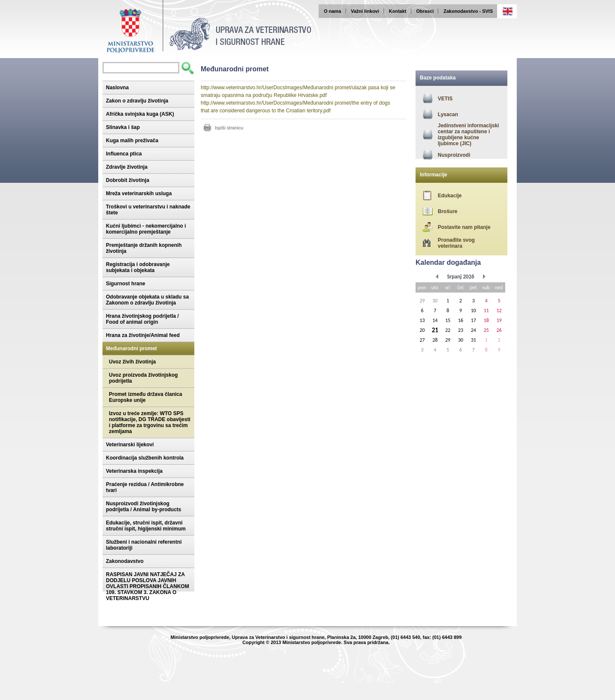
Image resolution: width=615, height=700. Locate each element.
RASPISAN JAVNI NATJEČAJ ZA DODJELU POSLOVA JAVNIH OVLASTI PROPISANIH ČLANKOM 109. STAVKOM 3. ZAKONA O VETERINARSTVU (148, 586)
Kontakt (398, 11)
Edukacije (450, 196)
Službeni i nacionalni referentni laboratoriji (144, 545)
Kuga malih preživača (132, 141)
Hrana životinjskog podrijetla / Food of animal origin (142, 319)
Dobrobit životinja (127, 180)
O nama (332, 11)
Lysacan (448, 114)
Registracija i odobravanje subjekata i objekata (138, 267)
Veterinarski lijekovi (130, 445)
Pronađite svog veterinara (456, 243)
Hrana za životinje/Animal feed (143, 335)
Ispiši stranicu (229, 128)
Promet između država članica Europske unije (145, 397)
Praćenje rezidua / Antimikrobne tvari (145, 487)
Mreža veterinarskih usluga (139, 193)
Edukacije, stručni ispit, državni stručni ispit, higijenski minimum (146, 526)
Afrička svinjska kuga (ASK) (140, 114)
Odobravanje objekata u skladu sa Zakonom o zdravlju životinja (147, 300)
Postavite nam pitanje (464, 227)
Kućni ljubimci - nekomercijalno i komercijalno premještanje (146, 229)
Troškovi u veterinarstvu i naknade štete (148, 210)
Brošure (448, 211)
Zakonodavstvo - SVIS (468, 11)
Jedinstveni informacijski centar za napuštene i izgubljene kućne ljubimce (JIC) (468, 135)
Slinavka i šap (123, 127)
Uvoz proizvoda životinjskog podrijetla (143, 378)
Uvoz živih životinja (132, 362)
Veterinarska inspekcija (134, 471)
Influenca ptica (124, 154)
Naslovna (117, 88)
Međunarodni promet (131, 349)
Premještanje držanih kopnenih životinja (144, 248)
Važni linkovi (365, 11)
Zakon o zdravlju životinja (137, 101)
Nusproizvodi (454, 155)
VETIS (445, 99)
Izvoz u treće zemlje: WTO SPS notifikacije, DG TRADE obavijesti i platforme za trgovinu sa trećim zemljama (150, 422)
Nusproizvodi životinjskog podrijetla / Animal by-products (143, 507)
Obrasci (425, 11)
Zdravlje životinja (127, 167)
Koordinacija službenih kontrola (145, 458)
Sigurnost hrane (126, 284)
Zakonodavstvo (125, 561)
